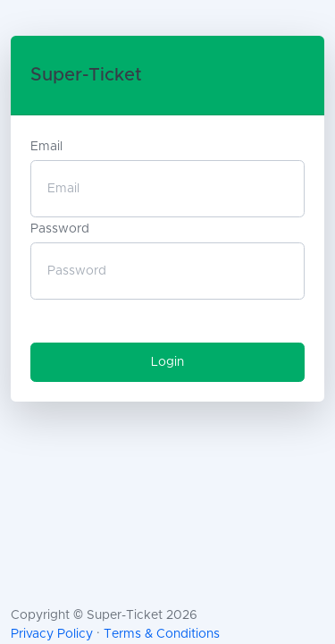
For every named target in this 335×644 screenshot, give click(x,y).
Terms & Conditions (162, 634)
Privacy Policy (52, 634)
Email (46, 147)
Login (167, 362)
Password (60, 229)
